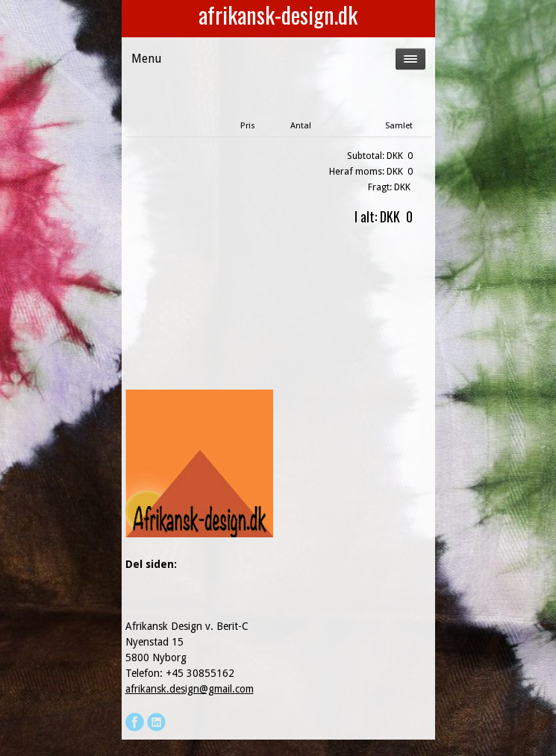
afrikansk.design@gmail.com (190, 689)
